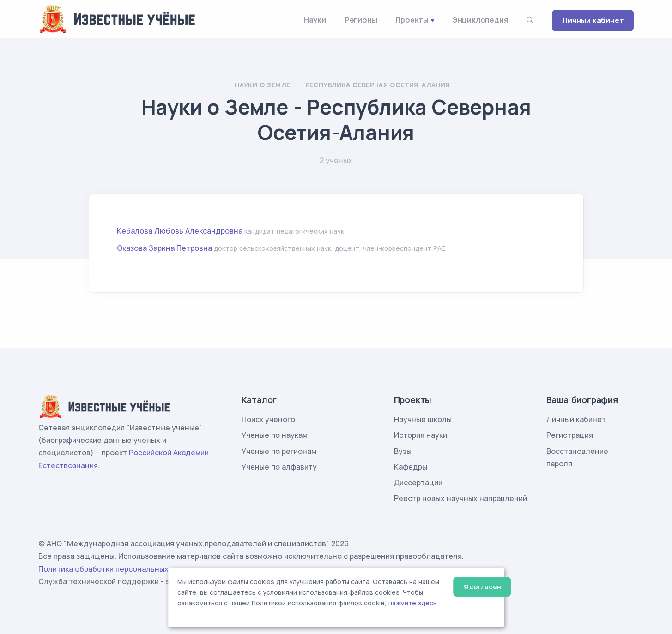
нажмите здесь (413, 603)
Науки (315, 20)
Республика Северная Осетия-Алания (378, 85)
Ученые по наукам (275, 435)
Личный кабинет (593, 20)
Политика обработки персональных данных (118, 569)
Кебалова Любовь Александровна (180, 231)
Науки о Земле (262, 85)
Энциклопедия (480, 20)
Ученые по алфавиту (279, 467)
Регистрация (570, 435)
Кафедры (411, 467)
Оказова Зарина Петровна (164, 248)
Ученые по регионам (279, 451)
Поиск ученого (268, 419)
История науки (421, 435)
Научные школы (423, 419)
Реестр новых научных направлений (460, 498)
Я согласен (482, 587)
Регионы (361, 20)
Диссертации (418, 483)
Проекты (412, 20)
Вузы (403, 451)
